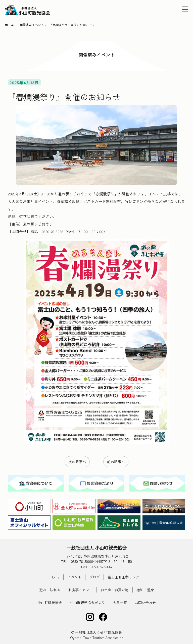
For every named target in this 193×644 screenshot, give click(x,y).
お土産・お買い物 (115, 590)
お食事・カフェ (80, 590)
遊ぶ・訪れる (50, 590)
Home (55, 577)
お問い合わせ (145, 603)
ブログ (94, 577)
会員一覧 (120, 603)
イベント (74, 577)
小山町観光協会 (50, 603)
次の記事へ (77, 462)
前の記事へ (116, 462)
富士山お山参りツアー (125, 577)
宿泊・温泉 (145, 590)
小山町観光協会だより (87, 603)
